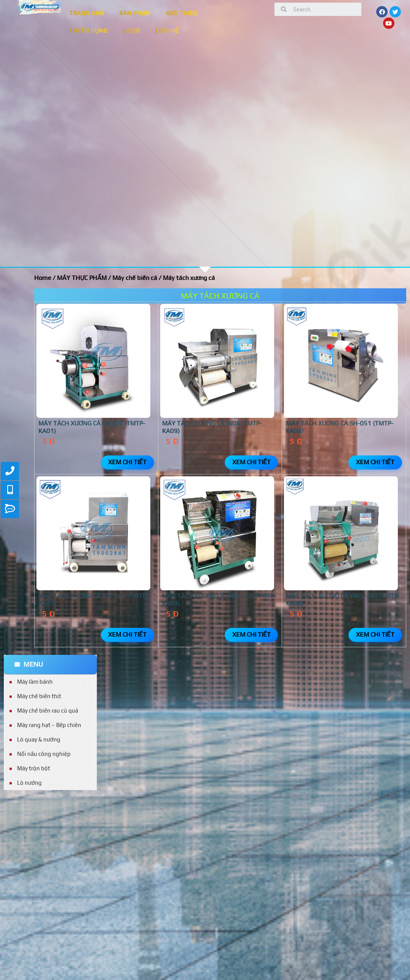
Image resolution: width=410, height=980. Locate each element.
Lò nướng (29, 783)
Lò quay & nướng (39, 739)
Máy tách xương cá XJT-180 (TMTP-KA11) (93, 600)
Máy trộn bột (34, 768)
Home (43, 278)
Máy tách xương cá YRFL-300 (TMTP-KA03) (219, 600)
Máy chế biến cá (135, 278)
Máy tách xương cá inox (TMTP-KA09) (212, 427)
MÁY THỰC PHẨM (82, 278)
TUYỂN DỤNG (88, 31)
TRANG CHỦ (87, 13)
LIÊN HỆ (167, 31)
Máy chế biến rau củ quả (48, 710)
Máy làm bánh (35, 682)
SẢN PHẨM (135, 13)
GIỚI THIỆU (182, 13)
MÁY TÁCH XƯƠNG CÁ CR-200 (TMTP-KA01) (92, 427)
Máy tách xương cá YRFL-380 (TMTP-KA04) (343, 600)
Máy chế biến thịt (39, 696)
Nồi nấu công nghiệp (44, 754)
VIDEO (132, 31)
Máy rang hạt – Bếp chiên (49, 725)
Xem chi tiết (127, 462)
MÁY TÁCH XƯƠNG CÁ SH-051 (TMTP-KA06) (340, 427)
